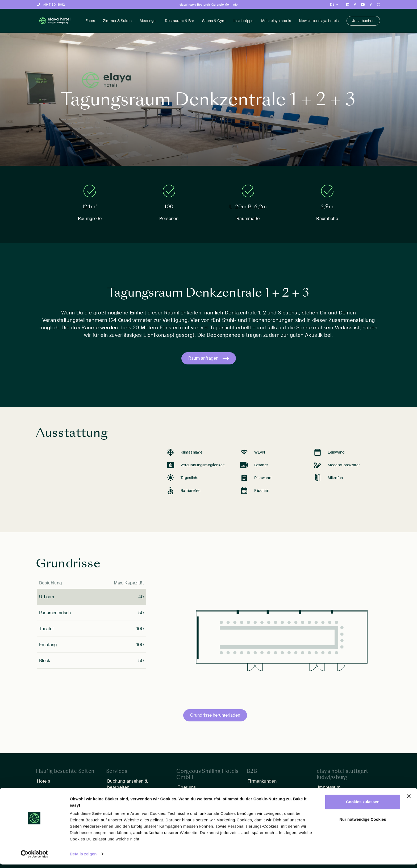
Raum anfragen (203, 358)
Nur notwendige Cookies (363, 823)
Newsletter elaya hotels (319, 21)
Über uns (187, 787)
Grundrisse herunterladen (215, 715)
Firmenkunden (262, 781)
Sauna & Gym (214, 21)
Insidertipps (243, 21)
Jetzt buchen (363, 21)
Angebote (47, 790)
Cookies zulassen (363, 806)
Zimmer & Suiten (117, 21)
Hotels (43, 781)
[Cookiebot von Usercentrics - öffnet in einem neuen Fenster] (34, 858)
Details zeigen (83, 857)
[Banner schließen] (409, 800)
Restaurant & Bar (180, 21)
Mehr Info (231, 5)
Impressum (329, 787)
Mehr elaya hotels (276, 21)
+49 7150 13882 (53, 5)
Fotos (90, 21)
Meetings (147, 21)
